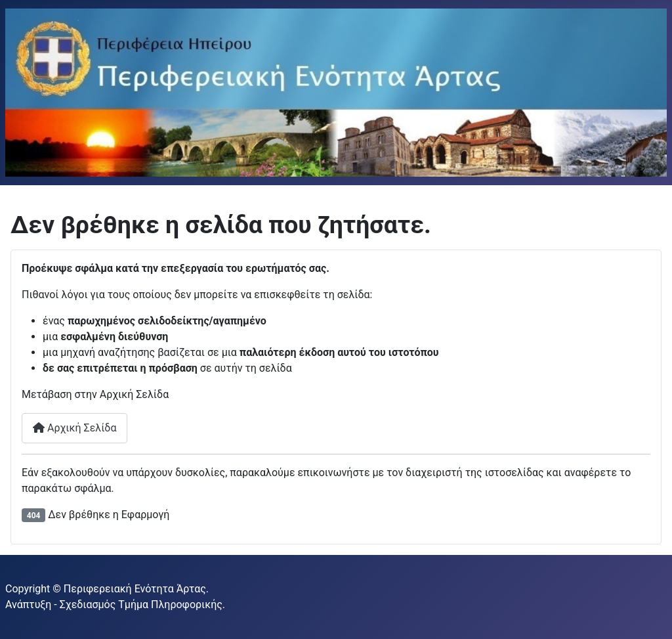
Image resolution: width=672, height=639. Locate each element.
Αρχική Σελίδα (74, 428)
